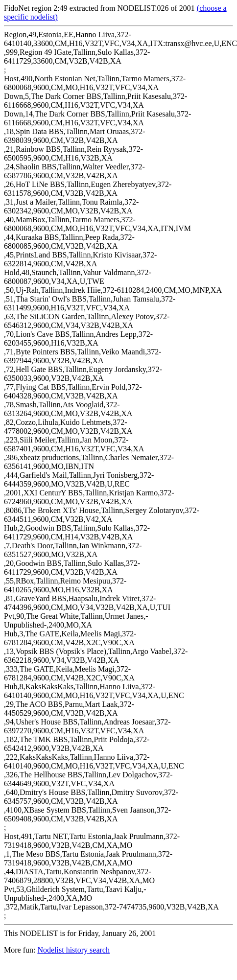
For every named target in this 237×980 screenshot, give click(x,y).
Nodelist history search (73, 950)
